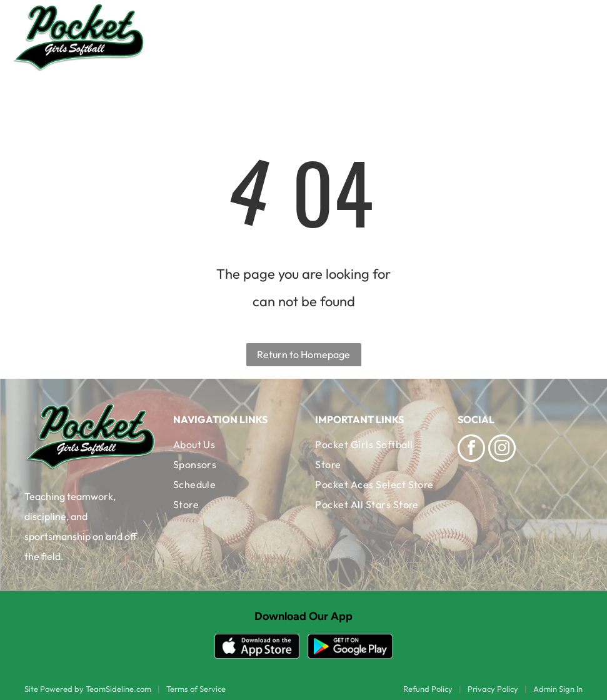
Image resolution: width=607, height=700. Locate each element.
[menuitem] (233, 444)
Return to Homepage (303, 354)
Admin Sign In (558, 689)
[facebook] (471, 450)
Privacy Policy (493, 689)
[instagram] (502, 450)
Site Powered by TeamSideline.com (88, 689)
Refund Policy (428, 689)
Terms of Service (196, 689)
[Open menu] (576, 37)
